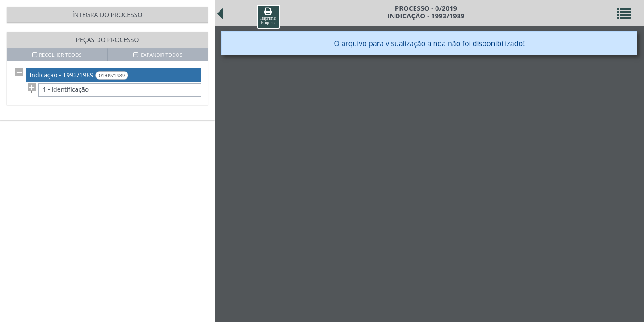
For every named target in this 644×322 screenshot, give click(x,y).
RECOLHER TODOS (57, 55)
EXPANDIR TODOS (158, 55)
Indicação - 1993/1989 (79, 75)
